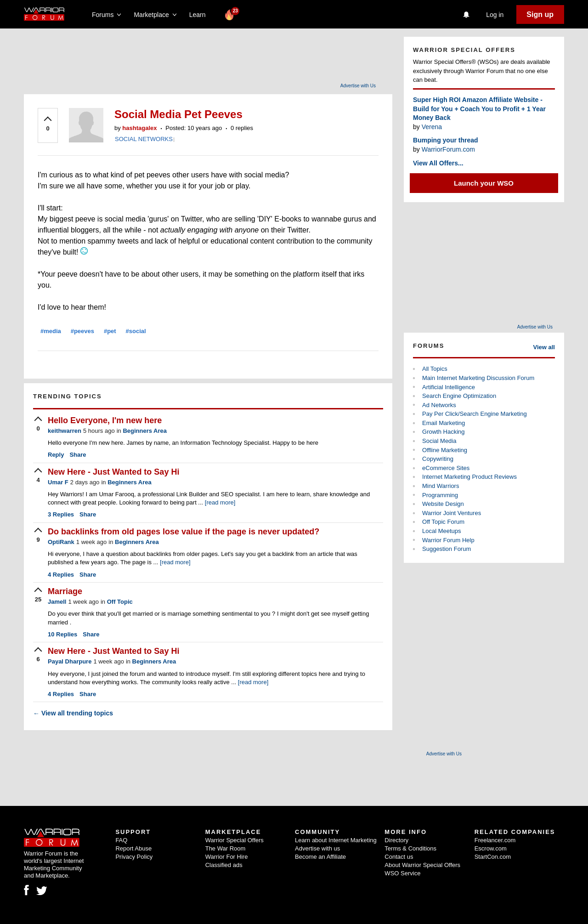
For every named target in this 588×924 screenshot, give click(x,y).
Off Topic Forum (443, 522)
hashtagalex (139, 128)
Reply (56, 455)
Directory (396, 840)
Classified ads (224, 865)
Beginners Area (145, 431)
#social (136, 331)
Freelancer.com (495, 840)
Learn (200, 15)
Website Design (443, 504)
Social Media (439, 441)
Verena (432, 127)
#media (51, 331)
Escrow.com (491, 848)
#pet (110, 331)
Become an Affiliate (320, 857)
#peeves (82, 331)
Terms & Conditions (410, 848)
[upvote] (48, 125)
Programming (440, 495)
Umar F (58, 482)
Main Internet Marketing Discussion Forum (478, 378)
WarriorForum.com (448, 149)
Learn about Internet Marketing (336, 840)
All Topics (435, 369)
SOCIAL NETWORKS (144, 139)
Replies (61, 514)
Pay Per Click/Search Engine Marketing (475, 414)
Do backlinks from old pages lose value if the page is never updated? (184, 532)
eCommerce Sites (446, 468)
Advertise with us (317, 848)
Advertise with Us (358, 86)
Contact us (399, 857)
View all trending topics (73, 713)
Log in (495, 15)
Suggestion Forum (447, 549)
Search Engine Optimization (459, 396)
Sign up (540, 14)
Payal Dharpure (70, 661)
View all (544, 347)
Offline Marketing (445, 450)
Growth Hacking (443, 432)
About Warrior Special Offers (422, 865)
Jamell (57, 602)
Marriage (65, 591)
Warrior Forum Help (448, 540)
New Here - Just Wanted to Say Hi (113, 472)
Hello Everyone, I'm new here (105, 420)
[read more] (220, 502)
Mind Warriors (441, 486)
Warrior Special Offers (235, 840)
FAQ (121, 840)
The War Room (226, 848)
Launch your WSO (484, 183)
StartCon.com (493, 857)
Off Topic (120, 602)
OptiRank (61, 542)
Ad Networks (439, 405)
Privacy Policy (134, 857)
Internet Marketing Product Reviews (469, 477)
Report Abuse (133, 848)
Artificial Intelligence (449, 387)
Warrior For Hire (227, 857)
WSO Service (402, 873)
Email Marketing (444, 423)
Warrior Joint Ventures (452, 513)
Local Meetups (442, 531)
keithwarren (65, 431)
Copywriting (438, 459)
